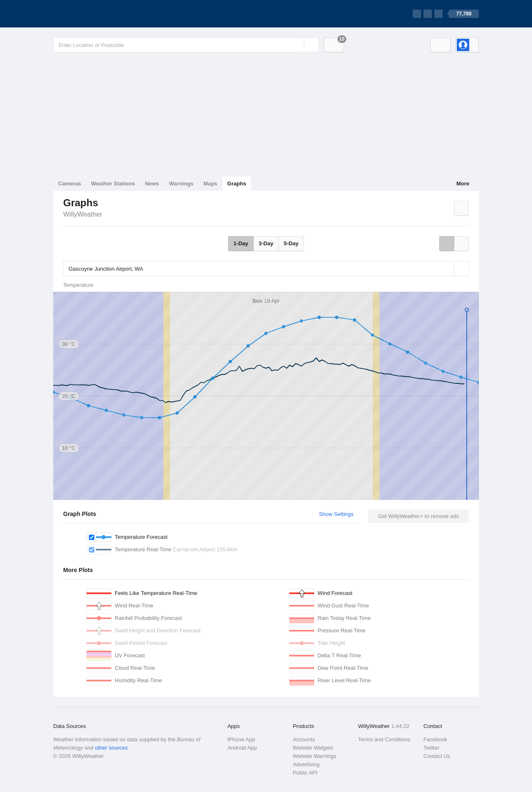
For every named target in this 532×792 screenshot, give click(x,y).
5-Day (291, 243)
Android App (242, 748)
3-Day (266, 243)
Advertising (306, 764)
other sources (111, 748)
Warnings (181, 184)
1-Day (241, 243)
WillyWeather (83, 214)
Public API (305, 773)
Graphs (237, 184)
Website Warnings (314, 756)
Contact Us (437, 756)
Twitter (431, 748)
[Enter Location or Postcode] (186, 45)
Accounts (304, 739)
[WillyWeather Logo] (92, 14)
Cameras (70, 184)
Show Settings (336, 514)
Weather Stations (113, 184)
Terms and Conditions (384, 739)
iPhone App (241, 739)
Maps (211, 184)
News (152, 184)
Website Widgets (313, 748)
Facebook (435, 739)
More (463, 184)
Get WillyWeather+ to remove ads (419, 516)
